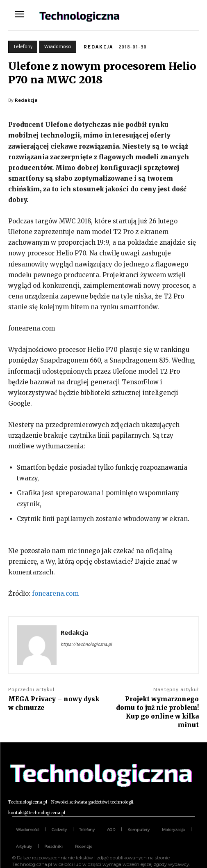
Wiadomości (58, 47)
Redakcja (98, 47)
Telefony (23, 47)
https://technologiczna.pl (86, 644)
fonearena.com (55, 594)
